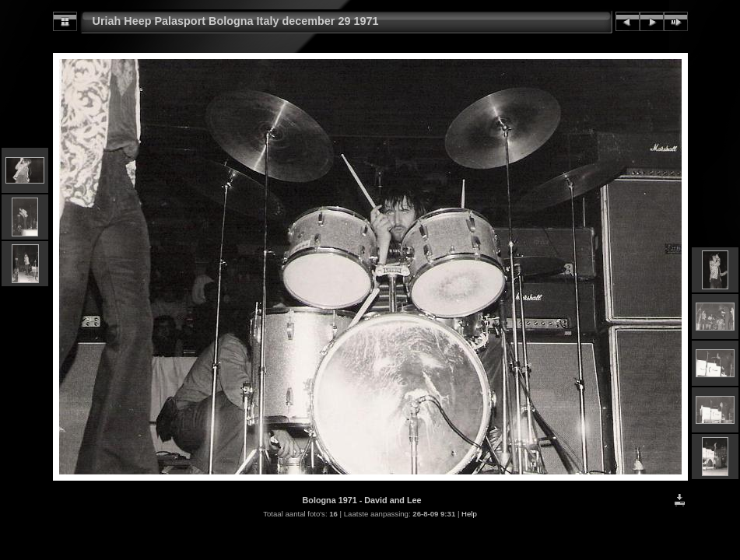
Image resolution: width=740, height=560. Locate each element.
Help (469, 514)
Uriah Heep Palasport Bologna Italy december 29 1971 (236, 21)
